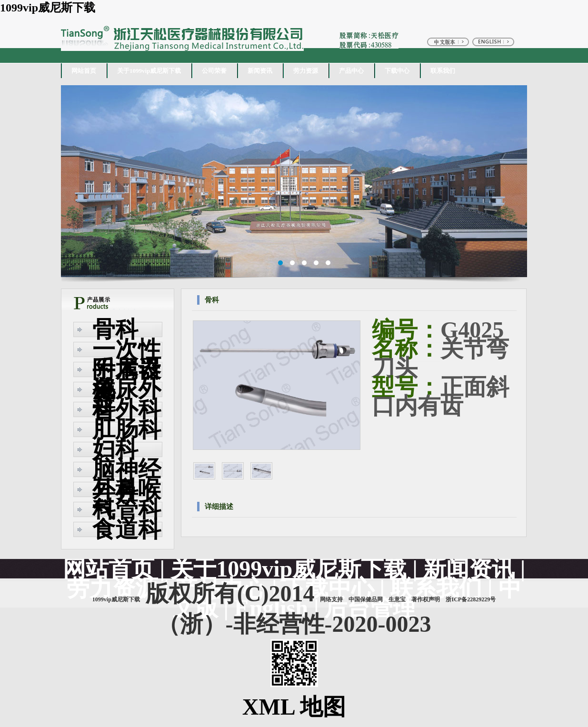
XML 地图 (294, 707)
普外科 (127, 409)
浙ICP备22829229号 (471, 599)
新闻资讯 (260, 71)
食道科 (127, 529)
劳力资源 (306, 71)
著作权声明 (426, 599)
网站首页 (84, 71)
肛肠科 (127, 429)
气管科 (127, 509)
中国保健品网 (366, 599)
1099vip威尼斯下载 (48, 8)
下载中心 (397, 71)
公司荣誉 (214, 71)
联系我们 (443, 71)
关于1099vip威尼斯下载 (149, 71)
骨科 (115, 329)
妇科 (115, 449)
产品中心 (351, 71)
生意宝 (397, 599)
